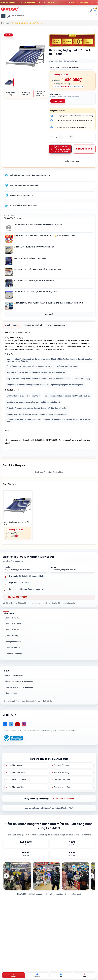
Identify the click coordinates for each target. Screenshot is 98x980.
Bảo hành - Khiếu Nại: (19, 695)
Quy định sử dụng (12, 650)
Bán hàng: (14, 689)
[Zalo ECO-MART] (61, 975)
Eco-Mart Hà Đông (62, 787)
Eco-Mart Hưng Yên (62, 794)
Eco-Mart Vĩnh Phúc (17, 787)
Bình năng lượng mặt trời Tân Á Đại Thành (18, 537)
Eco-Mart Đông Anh (17, 779)
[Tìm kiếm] (9, 16)
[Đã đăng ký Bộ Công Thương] (13, 752)
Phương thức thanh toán (14, 656)
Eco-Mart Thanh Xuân (17, 794)
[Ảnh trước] (6, 890)
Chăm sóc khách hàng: (19, 701)
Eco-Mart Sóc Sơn (61, 779)
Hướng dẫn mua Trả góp (14, 662)
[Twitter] (11, 738)
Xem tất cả (49, 315)
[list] (49, 890)
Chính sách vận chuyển (14, 638)
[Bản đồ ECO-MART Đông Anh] (84, 975)
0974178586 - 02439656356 (62, 813)
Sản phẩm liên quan (14, 479)
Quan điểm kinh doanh (13, 668)
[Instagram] (24, 738)
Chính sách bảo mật (12, 632)
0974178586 (58, 101)
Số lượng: (54, 137)
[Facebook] (5, 738)
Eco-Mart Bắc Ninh (16, 801)
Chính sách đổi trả (12, 644)
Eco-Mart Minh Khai (62, 801)
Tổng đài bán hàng (12, 707)
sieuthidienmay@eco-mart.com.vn (29, 603)
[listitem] (17, 890)
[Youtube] (17, 738)
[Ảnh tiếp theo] (92, 890)
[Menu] (3, 16)
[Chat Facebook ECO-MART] (37, 975)
